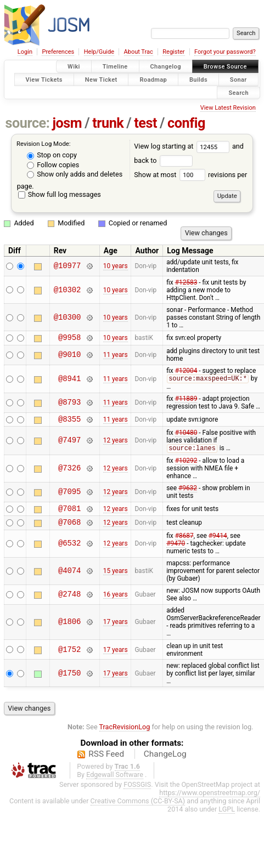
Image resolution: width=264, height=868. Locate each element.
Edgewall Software (115, 782)
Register (173, 52)
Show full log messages (60, 194)
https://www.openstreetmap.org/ (210, 800)
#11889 (186, 401)
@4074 (69, 579)
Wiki (74, 67)
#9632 (188, 492)
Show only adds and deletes (75, 174)
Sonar (238, 79)
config (186, 123)
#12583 (186, 282)
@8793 (69, 405)
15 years (116, 578)
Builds (198, 79)
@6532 (69, 551)
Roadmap (153, 79)
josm (67, 123)
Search (238, 92)
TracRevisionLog (125, 734)
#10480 (186, 436)
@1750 (69, 681)
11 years (116, 356)
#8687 (184, 543)
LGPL (227, 817)
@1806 (69, 630)
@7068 (69, 529)
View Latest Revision (228, 108)
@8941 (69, 381)
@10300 (68, 317)
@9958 (69, 339)
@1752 (69, 657)
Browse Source (225, 67)
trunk (108, 123)
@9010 (69, 357)
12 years (116, 445)
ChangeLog (165, 762)
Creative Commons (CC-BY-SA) (138, 809)
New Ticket (101, 79)
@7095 (69, 497)
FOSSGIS (137, 792)
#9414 (218, 543)
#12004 (186, 372)
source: (28, 123)
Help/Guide (99, 52)
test (145, 123)
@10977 (68, 266)
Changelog (166, 67)
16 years (116, 602)
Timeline (115, 67)
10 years (116, 266)
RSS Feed (106, 762)
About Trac (139, 52)
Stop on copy (52, 155)
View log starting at (183, 146)
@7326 (69, 473)
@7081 (69, 514)
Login (25, 52)
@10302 (68, 290)
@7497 (69, 444)
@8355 (69, 422)
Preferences (58, 52)
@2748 (69, 602)
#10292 (186, 465)
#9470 (176, 551)
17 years (116, 629)
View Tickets (44, 79)
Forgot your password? (225, 52)
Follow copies (53, 165)
